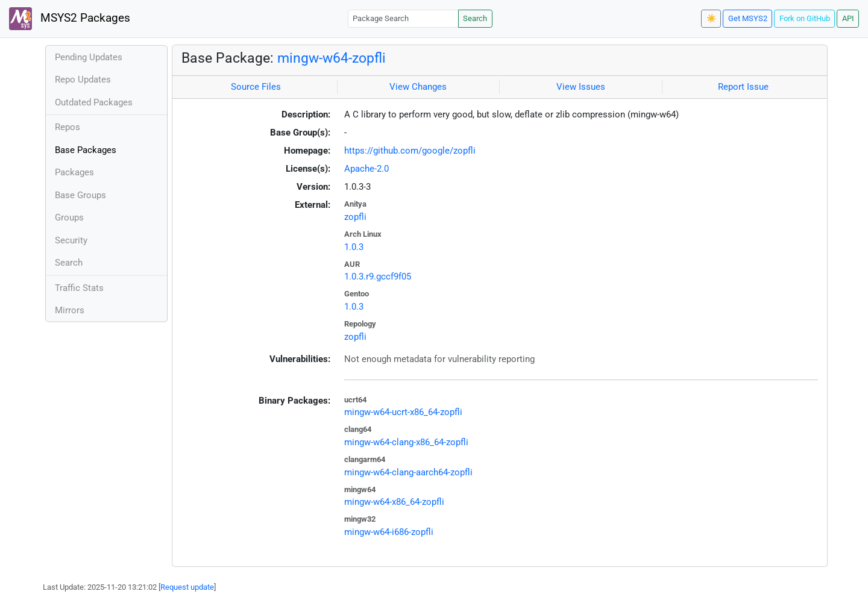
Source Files (256, 87)
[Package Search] (403, 18)
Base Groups (80, 195)
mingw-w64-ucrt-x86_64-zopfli (403, 412)
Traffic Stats (79, 288)
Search (475, 18)
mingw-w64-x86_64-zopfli (394, 502)
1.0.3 (354, 247)
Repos (68, 127)
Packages (74, 172)
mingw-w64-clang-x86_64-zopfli (406, 442)
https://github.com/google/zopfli (410, 151)
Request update (187, 587)
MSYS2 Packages (70, 19)
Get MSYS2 (748, 18)
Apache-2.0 (366, 169)
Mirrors (70, 310)
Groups (69, 217)
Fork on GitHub (805, 18)
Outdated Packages (94, 102)
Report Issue (743, 87)
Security (71, 240)
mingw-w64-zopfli (332, 58)
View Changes (418, 87)
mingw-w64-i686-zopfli (389, 532)
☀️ (711, 18)
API (848, 18)
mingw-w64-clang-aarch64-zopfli (408, 472)
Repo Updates (83, 80)
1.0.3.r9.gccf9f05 (378, 277)
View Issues (581, 87)
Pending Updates (89, 57)
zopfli (355, 217)
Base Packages (86, 150)
